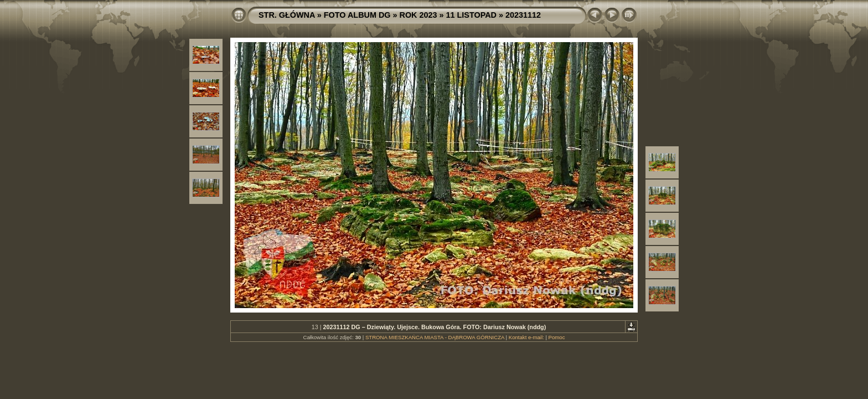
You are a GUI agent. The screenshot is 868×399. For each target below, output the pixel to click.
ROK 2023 (418, 15)
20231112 (523, 15)
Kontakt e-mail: (526, 337)
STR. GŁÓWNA (287, 15)
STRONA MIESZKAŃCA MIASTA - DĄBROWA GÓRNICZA (435, 337)
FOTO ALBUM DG (357, 15)
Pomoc (557, 337)
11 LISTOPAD (471, 15)
